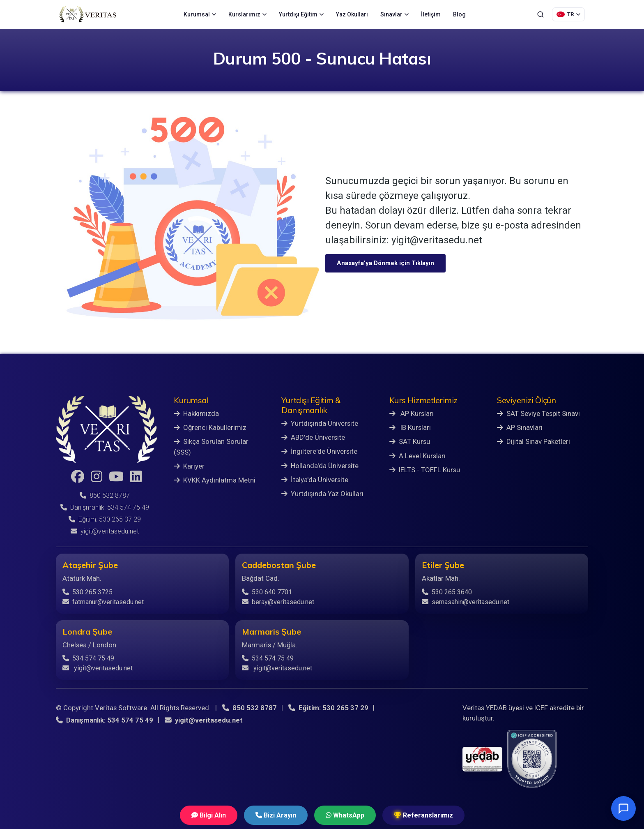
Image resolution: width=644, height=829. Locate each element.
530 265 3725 (87, 592)
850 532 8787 (105, 495)
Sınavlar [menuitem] (394, 14)
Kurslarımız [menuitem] (247, 14)
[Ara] (540, 14)
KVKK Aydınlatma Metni (215, 480)
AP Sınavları (520, 427)
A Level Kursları (417, 456)
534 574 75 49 (88, 658)
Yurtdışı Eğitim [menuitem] (301, 14)
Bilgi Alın (209, 815)
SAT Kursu (410, 441)
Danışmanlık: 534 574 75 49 (105, 507)
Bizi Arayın (276, 815)
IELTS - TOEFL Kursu (425, 470)
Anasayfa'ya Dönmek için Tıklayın (385, 263)
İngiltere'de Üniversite (319, 451)
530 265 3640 (447, 592)
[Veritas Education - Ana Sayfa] (88, 14)
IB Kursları (410, 427)
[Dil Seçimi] (568, 14)
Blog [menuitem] (459, 14)
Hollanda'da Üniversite (320, 466)
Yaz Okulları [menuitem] (352, 14)
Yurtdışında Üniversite (320, 423)
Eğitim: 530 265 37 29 (105, 519)
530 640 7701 (267, 592)
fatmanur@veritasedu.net (103, 602)
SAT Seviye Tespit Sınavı (538, 413)
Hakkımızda (196, 413)
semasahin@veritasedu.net (466, 602)
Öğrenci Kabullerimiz (210, 427)
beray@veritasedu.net (278, 602)
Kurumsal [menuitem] (200, 14)
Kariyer (189, 466)
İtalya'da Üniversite (315, 480)
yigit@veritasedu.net (105, 531)
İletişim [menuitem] (431, 14)
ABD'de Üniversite (313, 437)
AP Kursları (412, 413)
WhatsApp (345, 815)
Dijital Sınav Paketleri (534, 441)
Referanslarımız (423, 815)
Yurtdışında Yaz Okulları (322, 494)
